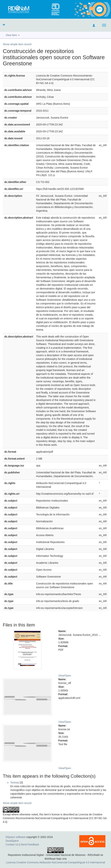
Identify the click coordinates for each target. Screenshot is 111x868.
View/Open (65, 676)
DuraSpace (12, 841)
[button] (4, 25)
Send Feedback (30, 844)
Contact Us (12, 844)
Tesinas (15, 783)
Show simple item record (17, 44)
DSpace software (16, 837)
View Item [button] (13, 35)
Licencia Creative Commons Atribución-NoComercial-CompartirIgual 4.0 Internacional (55, 862)
